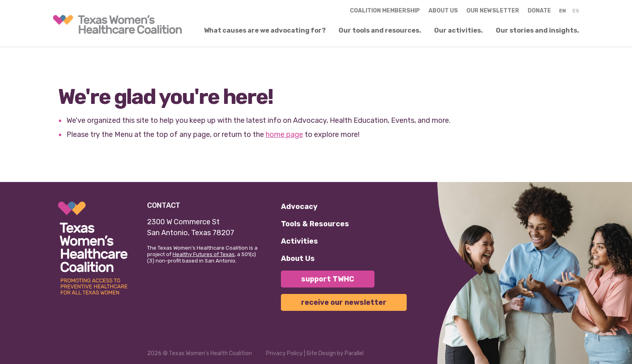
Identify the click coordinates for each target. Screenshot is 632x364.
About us (443, 11)
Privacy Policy (284, 353)
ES (576, 11)
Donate (539, 11)
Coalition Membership (385, 11)
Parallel (354, 353)
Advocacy (299, 207)
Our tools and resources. (380, 31)
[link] (117, 24)
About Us (298, 259)
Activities (299, 241)
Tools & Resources (315, 224)
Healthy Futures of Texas (204, 254)
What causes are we (265, 31)
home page (284, 134)
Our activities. (458, 31)
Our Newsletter (493, 11)
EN (562, 11)
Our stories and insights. (537, 31)
